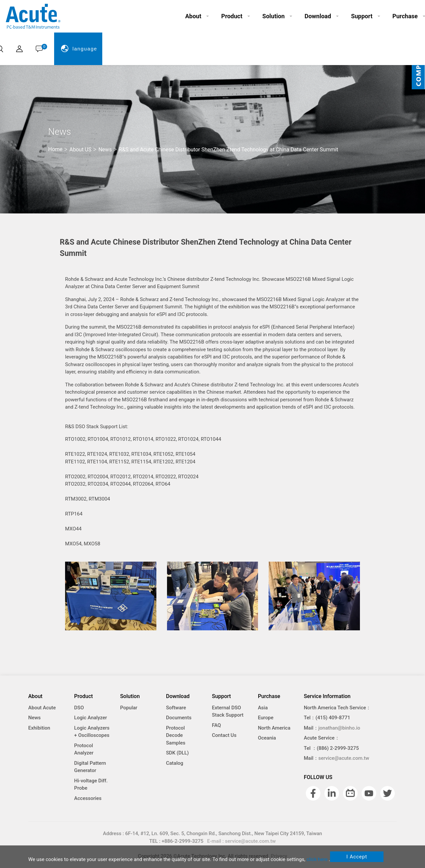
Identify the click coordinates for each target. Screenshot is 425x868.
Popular (129, 708)
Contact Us (224, 735)
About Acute (42, 708)
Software (176, 708)
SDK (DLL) (177, 753)
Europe (266, 718)
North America (274, 728)
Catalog (175, 763)
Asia (263, 708)
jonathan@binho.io (339, 728)
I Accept (357, 857)
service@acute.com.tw (344, 758)
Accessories (88, 798)
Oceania (267, 738)
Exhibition (39, 728)
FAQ (216, 725)
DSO (79, 708)
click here (317, 859)
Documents (179, 718)
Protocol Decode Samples (176, 735)
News (35, 718)
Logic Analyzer (90, 718)
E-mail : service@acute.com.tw (242, 841)
